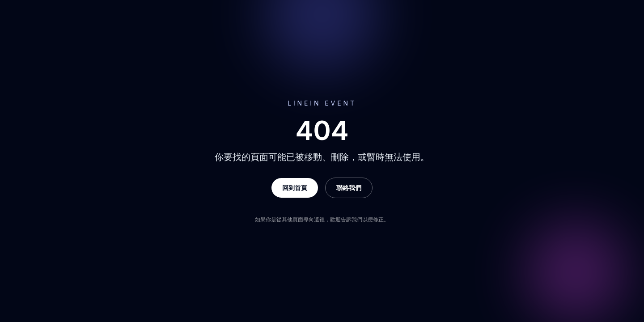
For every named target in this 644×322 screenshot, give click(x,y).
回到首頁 (295, 188)
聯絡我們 (349, 188)
